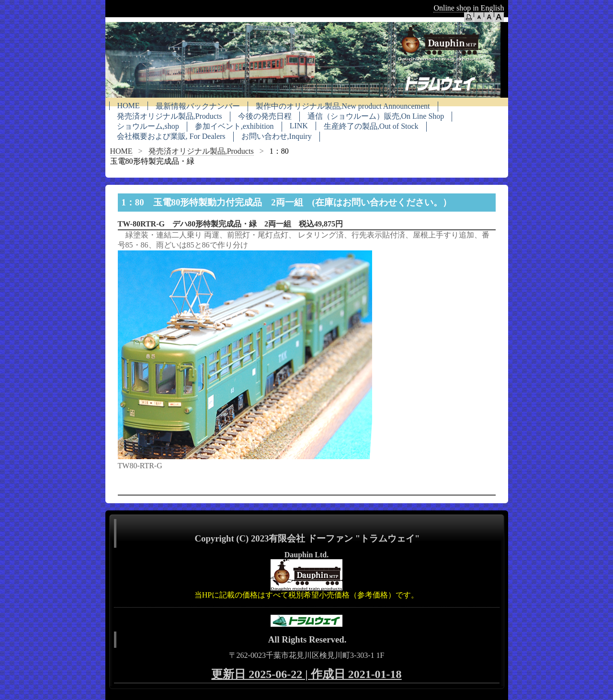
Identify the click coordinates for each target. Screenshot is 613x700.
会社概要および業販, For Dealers (171, 136)
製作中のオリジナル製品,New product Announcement (343, 106)
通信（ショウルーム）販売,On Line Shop (376, 116)
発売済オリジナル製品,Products (170, 116)
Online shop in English (469, 8)
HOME (129, 106)
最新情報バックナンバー (198, 106)
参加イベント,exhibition (234, 126)
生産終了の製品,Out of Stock (371, 126)
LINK (299, 126)
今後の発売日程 (265, 116)
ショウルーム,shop (148, 126)
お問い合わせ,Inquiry (277, 136)
